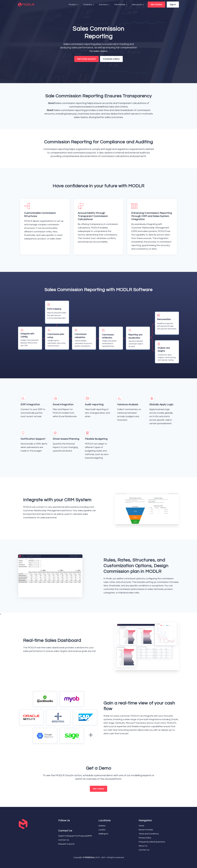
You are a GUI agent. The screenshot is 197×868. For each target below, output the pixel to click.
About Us (143, 846)
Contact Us (64, 840)
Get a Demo (156, 5)
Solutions (104, 5)
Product (74, 5)
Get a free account (86, 59)
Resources (138, 5)
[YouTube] (61, 825)
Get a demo (98, 789)
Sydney (102, 826)
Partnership (121, 5)
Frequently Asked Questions (152, 842)
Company (89, 5)
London (102, 830)
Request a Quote (66, 844)
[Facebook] (59, 825)
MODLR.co (90, 857)
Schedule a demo (111, 59)
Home (141, 826)
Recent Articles (146, 830)
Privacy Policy (145, 838)
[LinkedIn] (62, 825)
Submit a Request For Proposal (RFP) (75, 836)
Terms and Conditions (149, 834)
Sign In (173, 5)
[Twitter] (60, 825)
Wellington (103, 834)
